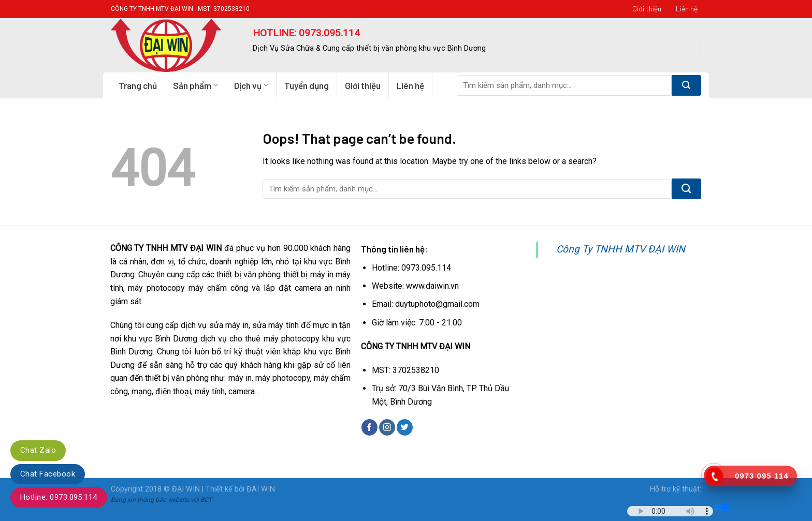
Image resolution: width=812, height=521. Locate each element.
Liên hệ (687, 9)
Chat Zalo (38, 450)
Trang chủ (138, 85)
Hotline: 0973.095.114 (59, 497)
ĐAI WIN (261, 489)
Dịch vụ (251, 85)
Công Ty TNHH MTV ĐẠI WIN (621, 249)
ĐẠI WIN (186, 489)
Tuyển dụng (307, 85)
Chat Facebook (48, 474)
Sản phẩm (195, 85)
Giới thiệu (647, 9)
